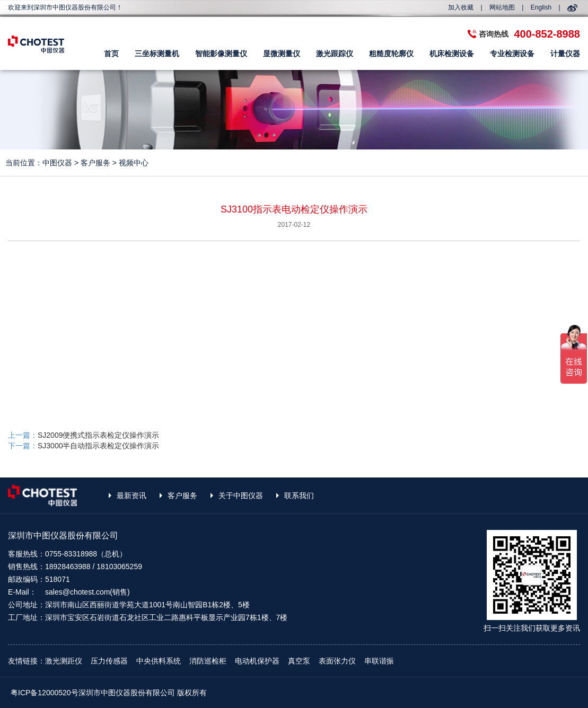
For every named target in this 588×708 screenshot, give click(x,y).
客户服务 (95, 163)
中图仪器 (57, 163)
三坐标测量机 (157, 54)
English (541, 7)
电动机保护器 (257, 661)
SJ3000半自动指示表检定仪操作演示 (98, 446)
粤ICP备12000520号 (45, 693)
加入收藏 (461, 7)
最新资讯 (131, 495)
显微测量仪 (282, 54)
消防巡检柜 (208, 661)
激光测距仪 (64, 661)
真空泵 (299, 661)
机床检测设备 (452, 54)
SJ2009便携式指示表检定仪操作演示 (98, 435)
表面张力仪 (337, 661)
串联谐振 (379, 661)
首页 (111, 54)
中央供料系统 (159, 661)
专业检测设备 (512, 54)
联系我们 (299, 495)
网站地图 (502, 7)
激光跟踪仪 (335, 54)
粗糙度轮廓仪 (391, 54)
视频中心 (134, 163)
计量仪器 (565, 54)
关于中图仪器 (241, 495)
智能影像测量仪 (221, 54)
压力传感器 (109, 661)
